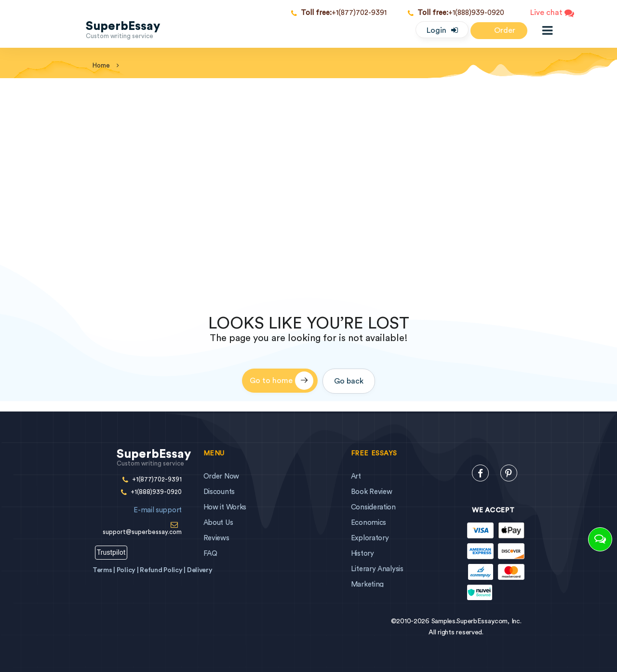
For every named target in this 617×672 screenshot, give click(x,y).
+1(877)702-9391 (339, 13)
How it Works (225, 507)
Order (499, 31)
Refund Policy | (163, 570)
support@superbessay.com (137, 518)
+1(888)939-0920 (456, 13)
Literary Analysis (377, 569)
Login (436, 30)
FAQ (210, 554)
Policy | (128, 570)
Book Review (372, 492)
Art (356, 476)
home (101, 65)
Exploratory (370, 538)
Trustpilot (111, 552)
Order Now (221, 476)
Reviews (216, 538)
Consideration (373, 507)
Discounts (219, 492)
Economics (369, 523)
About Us (218, 523)
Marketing (367, 584)
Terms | (105, 570)
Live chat (552, 13)
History (362, 554)
